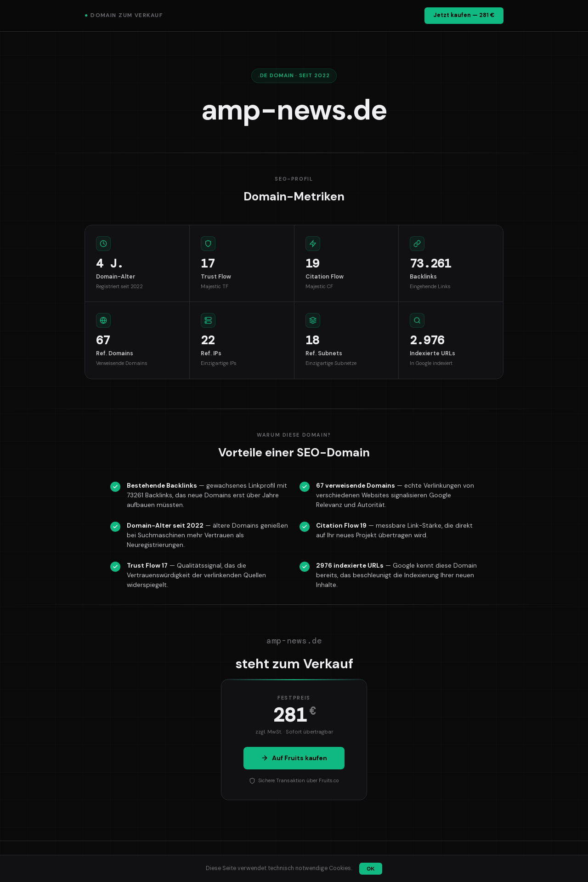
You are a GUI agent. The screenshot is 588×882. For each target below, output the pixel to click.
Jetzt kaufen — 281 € (464, 15)
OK (370, 869)
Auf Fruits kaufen (294, 758)
